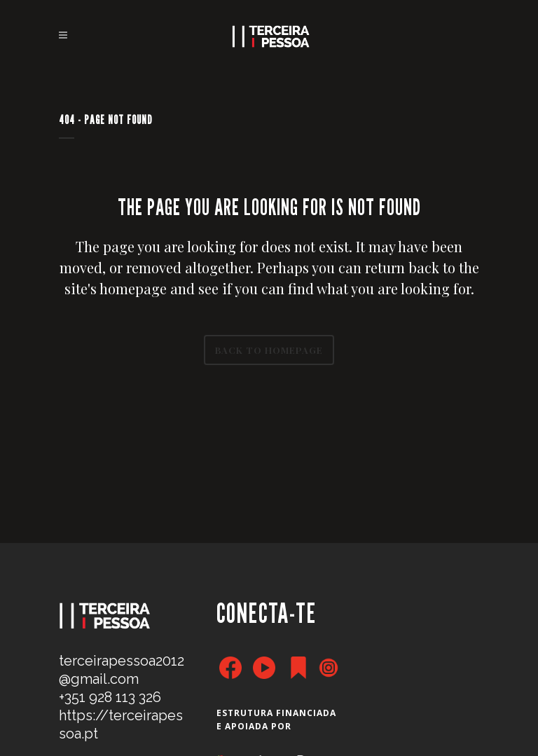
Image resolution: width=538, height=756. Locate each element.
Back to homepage (269, 350)
